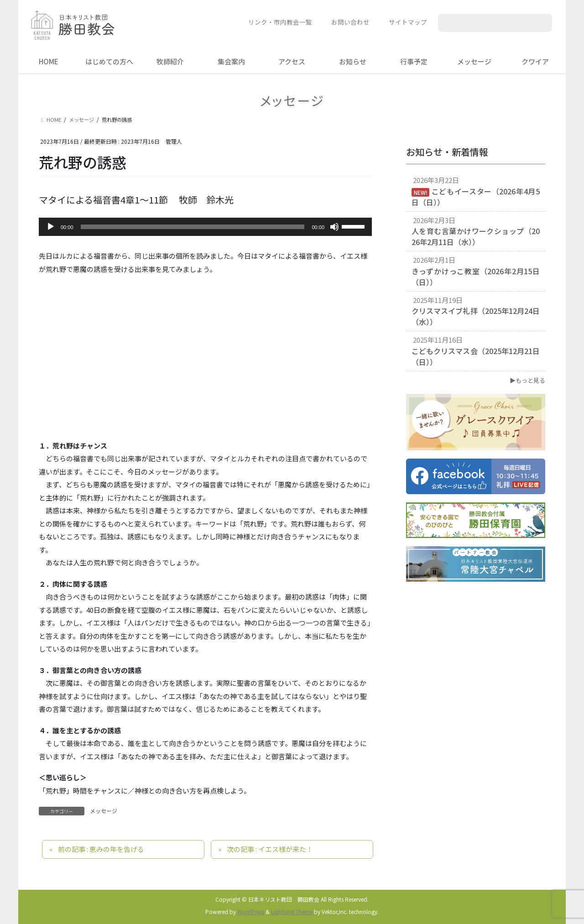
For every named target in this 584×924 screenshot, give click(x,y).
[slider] (193, 227)
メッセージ (104, 811)
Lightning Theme (292, 911)
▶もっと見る (527, 380)
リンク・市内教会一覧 (280, 22)
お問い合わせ (350, 22)
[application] (205, 227)
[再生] (51, 227)
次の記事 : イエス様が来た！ (270, 849)
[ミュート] (334, 227)
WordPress (251, 911)
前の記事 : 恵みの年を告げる (101, 849)
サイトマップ (408, 22)
